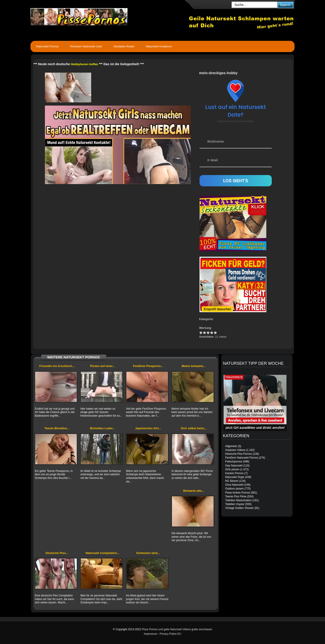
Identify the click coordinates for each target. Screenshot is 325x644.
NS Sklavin (232, 481)
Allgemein (231, 446)
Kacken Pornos (234, 473)
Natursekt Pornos (47, 46)
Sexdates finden (124, 46)
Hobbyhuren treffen (85, 64)
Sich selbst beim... (194, 428)
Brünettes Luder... (103, 428)
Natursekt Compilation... (102, 553)
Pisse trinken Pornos (238, 493)
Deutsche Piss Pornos (239, 454)
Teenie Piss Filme (236, 496)
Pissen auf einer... (102, 366)
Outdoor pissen (234, 489)
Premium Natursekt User (86, 46)
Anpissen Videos (235, 450)
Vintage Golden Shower (240, 508)
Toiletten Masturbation (238, 500)
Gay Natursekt (234, 466)
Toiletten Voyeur (235, 504)
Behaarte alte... (194, 491)
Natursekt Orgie (235, 477)
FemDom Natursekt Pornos (242, 458)
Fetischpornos (234, 462)
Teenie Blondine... (57, 428)
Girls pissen (232, 469)
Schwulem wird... (148, 553)
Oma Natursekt (234, 485)
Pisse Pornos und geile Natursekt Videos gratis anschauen (177, 629)
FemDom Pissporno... (148, 366)
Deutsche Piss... (57, 553)
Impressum (150, 634)
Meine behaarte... (194, 366)
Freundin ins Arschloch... (57, 366)
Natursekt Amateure (159, 46)
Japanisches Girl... (148, 428)
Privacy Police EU (170, 634)
